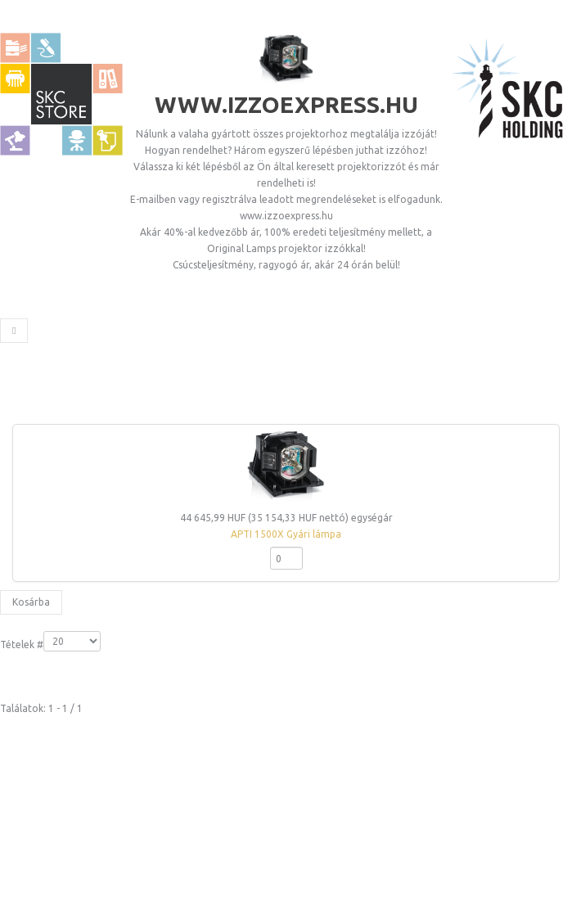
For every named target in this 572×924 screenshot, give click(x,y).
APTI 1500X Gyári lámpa (286, 534)
